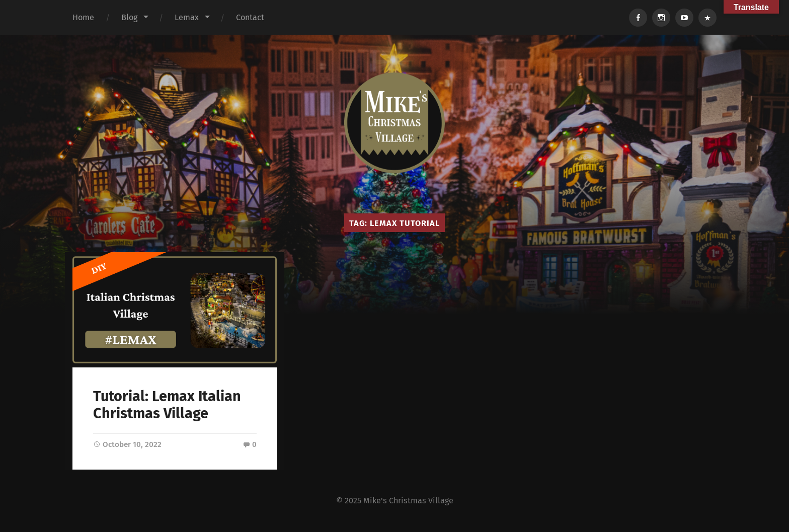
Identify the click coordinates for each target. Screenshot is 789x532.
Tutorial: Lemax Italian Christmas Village (167, 405)
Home (83, 17)
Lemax (187, 17)
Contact (250, 17)
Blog (129, 17)
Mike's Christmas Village (408, 501)
